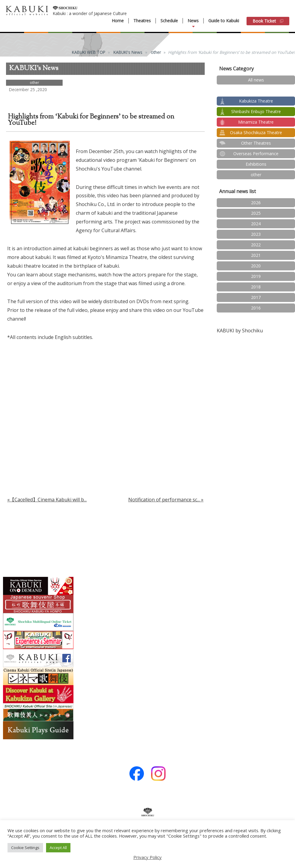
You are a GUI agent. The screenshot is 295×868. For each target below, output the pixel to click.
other (156, 52)
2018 (256, 287)
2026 (256, 203)
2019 (256, 276)
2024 (256, 224)
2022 (256, 245)
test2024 (256, 90)
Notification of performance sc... (164, 500)
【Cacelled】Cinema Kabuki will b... (48, 500)
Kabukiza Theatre (256, 101)
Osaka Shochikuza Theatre (256, 132)
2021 (256, 255)
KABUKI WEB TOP (89, 52)
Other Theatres (256, 143)
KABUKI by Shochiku (240, 331)
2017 (256, 297)
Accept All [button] (58, 848)
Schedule (169, 21)
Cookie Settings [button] (25, 848)
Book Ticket (268, 21)
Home (118, 21)
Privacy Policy (147, 857)
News (193, 21)
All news (256, 80)
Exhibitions (256, 164)
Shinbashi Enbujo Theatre (256, 111)
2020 (256, 266)
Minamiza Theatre (256, 122)
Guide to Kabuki (224, 21)
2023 (256, 234)
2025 (256, 213)
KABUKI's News (128, 52)
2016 (256, 308)
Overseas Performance (256, 154)
